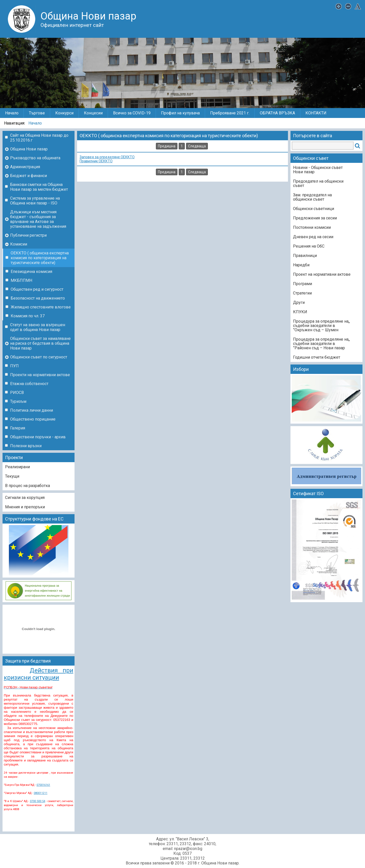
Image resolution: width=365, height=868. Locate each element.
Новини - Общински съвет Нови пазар (318, 170)
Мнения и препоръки (25, 507)
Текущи (12, 476)
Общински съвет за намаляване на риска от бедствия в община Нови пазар (40, 343)
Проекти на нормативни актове (40, 375)
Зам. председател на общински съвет (312, 197)
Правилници (305, 256)
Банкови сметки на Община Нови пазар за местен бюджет (39, 187)
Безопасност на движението (38, 298)
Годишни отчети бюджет (317, 357)
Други (299, 302)
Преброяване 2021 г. (230, 113)
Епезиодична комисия (31, 272)
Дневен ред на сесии (313, 237)
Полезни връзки (26, 446)
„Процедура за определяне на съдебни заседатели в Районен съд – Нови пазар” (321, 344)
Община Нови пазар (29, 149)
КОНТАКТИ (316, 113)
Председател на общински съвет (318, 183)
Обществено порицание (33, 419)
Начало (12, 113)
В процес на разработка (28, 486)
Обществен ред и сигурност (37, 289)
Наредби (301, 265)
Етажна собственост (29, 384)
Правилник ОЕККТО (96, 161)
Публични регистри (28, 235)
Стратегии (302, 293)
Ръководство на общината (35, 158)
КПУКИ (300, 312)
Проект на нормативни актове (322, 274)
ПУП (14, 366)
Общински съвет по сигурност (39, 357)
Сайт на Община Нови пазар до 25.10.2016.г (39, 138)
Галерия (18, 428)
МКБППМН (21, 280)
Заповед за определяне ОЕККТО (107, 157)
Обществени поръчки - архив (38, 437)
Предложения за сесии (315, 218)
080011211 (41, 793)
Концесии (93, 113)
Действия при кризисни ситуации (39, 674)
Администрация (25, 167)
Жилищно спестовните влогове (41, 307)
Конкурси (64, 113)
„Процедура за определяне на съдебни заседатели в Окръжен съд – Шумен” (321, 326)
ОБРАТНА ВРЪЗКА (277, 113)
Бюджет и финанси (29, 176)
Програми (303, 284)
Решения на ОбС (309, 246)
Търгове (37, 113)
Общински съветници (314, 209)
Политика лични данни (32, 410)
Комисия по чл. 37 (28, 316)
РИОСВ (17, 393)
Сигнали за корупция (25, 498)
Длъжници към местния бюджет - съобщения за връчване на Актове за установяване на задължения (38, 219)
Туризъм (18, 401)
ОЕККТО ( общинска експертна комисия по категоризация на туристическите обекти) (40, 258)
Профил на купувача (180, 113)
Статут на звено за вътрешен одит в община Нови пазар (38, 327)
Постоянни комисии (312, 227)
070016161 (43, 785)
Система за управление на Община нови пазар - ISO (35, 201)
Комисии (19, 244)
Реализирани (17, 467)
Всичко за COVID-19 (132, 113)
